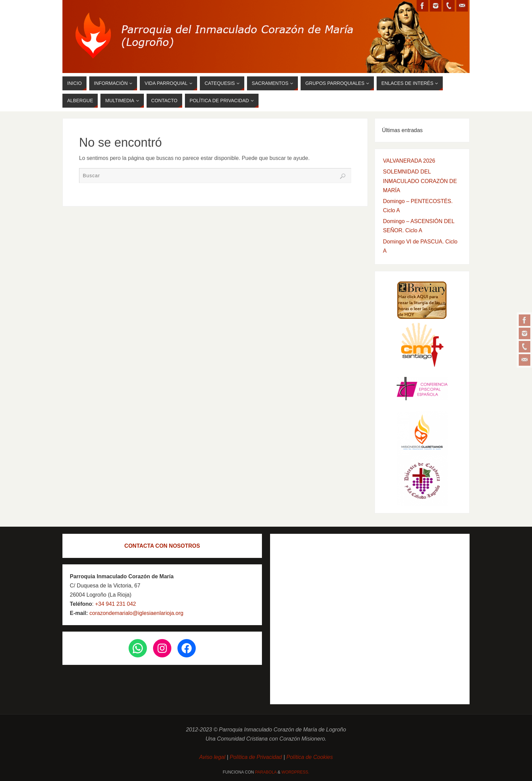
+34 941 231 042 (116, 604)
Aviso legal (213, 757)
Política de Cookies (310, 757)
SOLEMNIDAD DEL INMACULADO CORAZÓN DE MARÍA (420, 181)
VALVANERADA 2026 (409, 161)
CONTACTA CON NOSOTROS (162, 546)
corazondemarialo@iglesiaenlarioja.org (136, 613)
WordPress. (296, 772)
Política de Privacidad (256, 757)
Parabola (266, 772)
